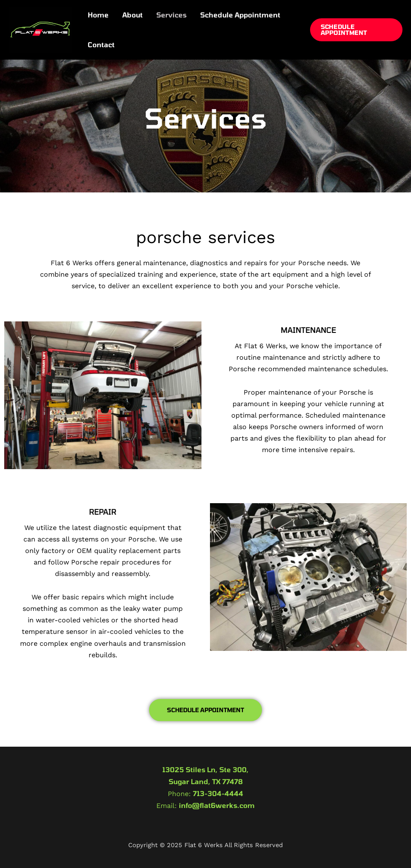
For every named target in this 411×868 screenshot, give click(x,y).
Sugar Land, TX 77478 (206, 781)
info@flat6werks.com (217, 805)
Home (98, 15)
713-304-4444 (218, 793)
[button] (356, 30)
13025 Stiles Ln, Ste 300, (205, 769)
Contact (101, 44)
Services (171, 15)
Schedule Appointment (240, 15)
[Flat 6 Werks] (40, 29)
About (132, 15)
